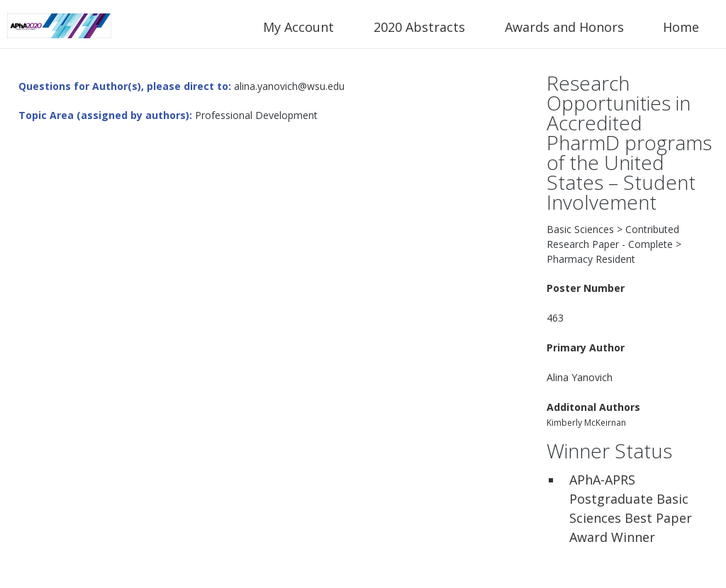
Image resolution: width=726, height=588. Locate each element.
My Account (298, 27)
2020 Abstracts (419, 27)
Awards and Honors (564, 27)
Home (681, 27)
